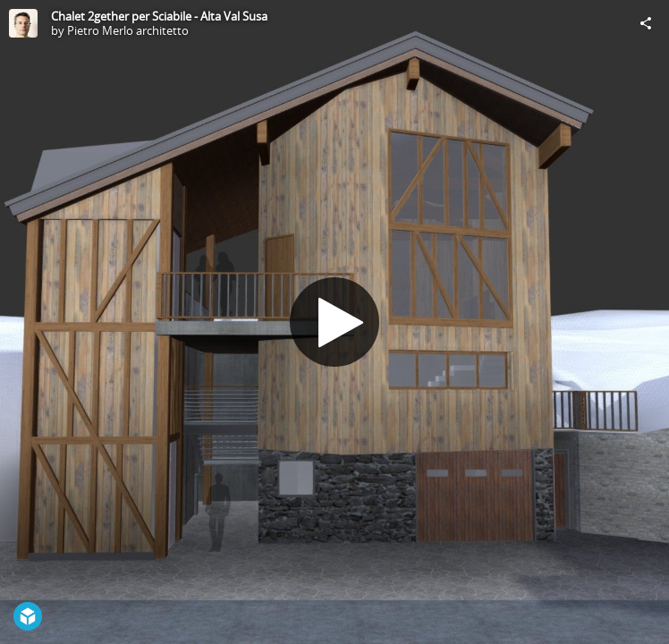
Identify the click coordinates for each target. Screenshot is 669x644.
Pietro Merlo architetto (128, 30)
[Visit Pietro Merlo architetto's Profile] (23, 23)
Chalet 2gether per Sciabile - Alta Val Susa (159, 16)
